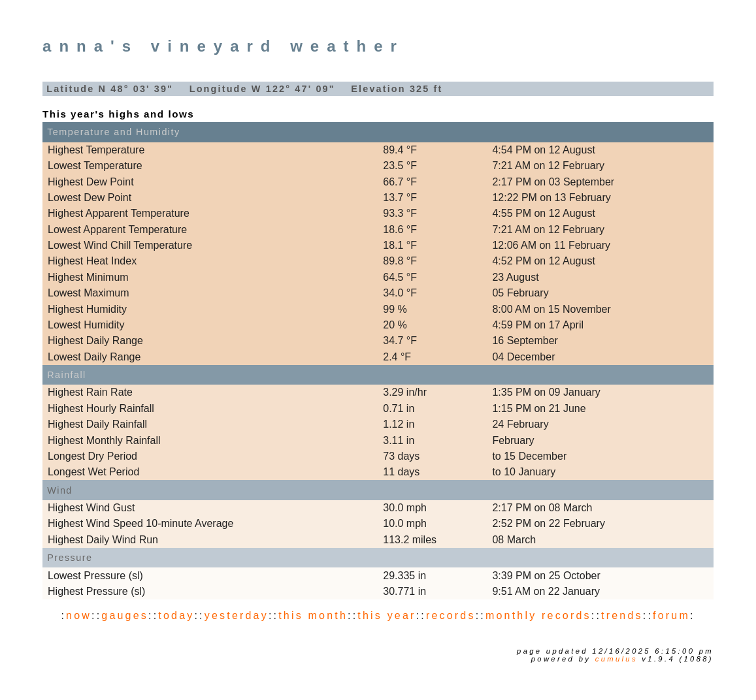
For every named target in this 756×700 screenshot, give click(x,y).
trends (622, 615)
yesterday (237, 615)
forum (671, 615)
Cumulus (616, 659)
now (79, 615)
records (451, 615)
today (176, 615)
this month (313, 615)
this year (386, 615)
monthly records (538, 615)
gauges (125, 615)
